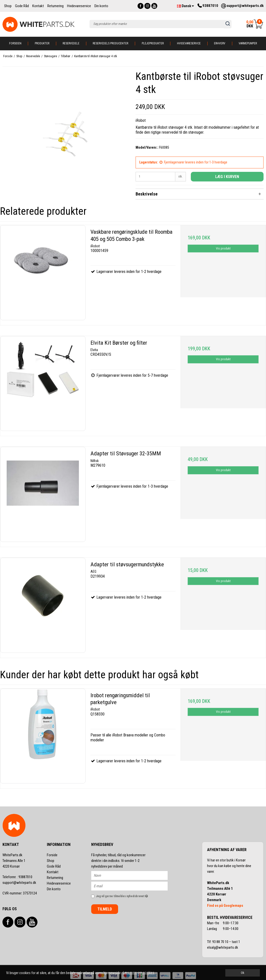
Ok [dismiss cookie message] (243, 973)
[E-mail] (134, 886)
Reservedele (71, 43)
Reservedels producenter (110, 43)
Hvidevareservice (189, 43)
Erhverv (220, 43)
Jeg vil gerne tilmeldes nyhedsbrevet (132, 895)
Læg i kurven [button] (227, 177)
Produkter (42, 43)
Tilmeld (105, 909)
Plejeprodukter (153, 43)
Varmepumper (248, 43)
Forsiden (15, 43)
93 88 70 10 (221, 942)
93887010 (17, 877)
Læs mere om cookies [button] (139, 973)
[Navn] (134, 875)
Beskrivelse (147, 194)
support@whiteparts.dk (19, 883)
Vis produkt (223, 249)
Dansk (186, 6)
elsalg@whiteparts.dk (223, 947)
